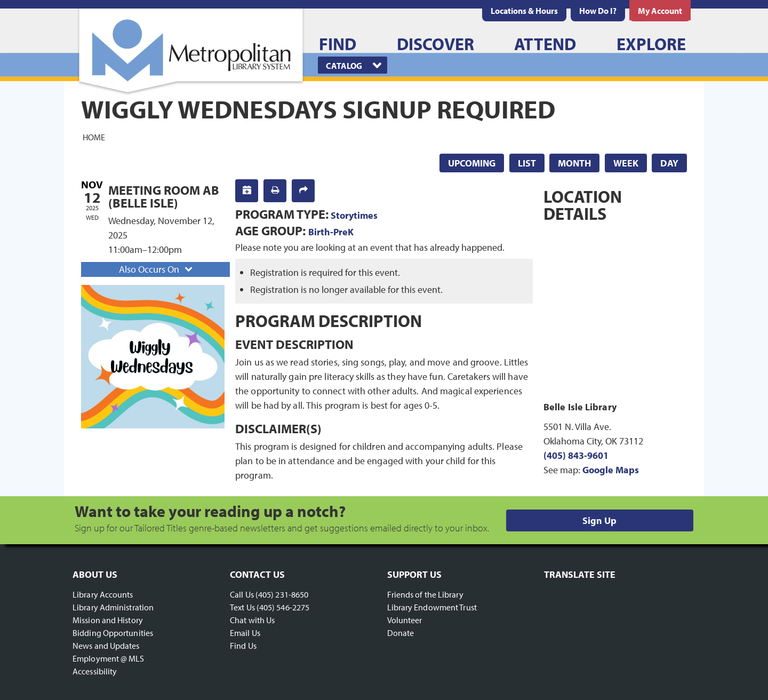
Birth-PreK (331, 232)
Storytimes (354, 215)
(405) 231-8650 (282, 594)
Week (626, 163)
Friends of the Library (425, 594)
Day (669, 163)
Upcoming (472, 163)
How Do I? (598, 11)
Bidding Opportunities (113, 633)
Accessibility (95, 671)
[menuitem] (524, 11)
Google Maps (611, 470)
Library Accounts (103, 594)
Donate (401, 633)
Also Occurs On (157, 269)
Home (94, 137)
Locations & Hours (524, 11)
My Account (660, 11)
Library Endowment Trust (432, 607)
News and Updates (106, 646)
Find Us (243, 646)
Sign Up (599, 520)
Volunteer (405, 620)
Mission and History (108, 620)
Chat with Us (252, 620)
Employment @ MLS (109, 658)
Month (574, 163)
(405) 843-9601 (576, 455)
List (527, 163)
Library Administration (113, 607)
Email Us (245, 633)
